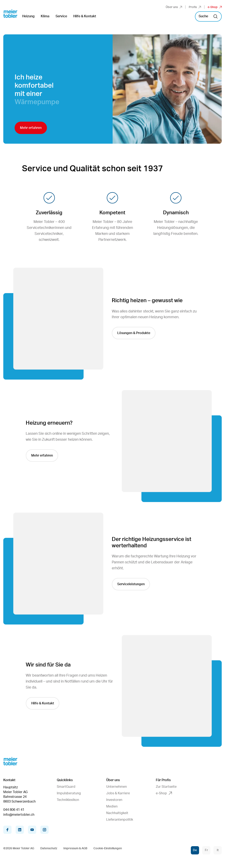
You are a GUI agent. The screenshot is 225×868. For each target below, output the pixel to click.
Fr (206, 850)
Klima (45, 16)
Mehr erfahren (31, 128)
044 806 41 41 (14, 810)
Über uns (174, 7)
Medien (112, 806)
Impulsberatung (69, 793)
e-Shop (215, 7)
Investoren (114, 800)
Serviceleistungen (135, 584)
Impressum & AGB (75, 848)
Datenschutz (49, 848)
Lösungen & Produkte (137, 333)
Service (61, 16)
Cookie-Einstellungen (108, 848)
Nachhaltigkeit (117, 813)
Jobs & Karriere (118, 793)
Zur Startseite (166, 787)
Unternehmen (117, 787)
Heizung (28, 16)
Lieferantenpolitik (120, 820)
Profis (195, 7)
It (218, 850)
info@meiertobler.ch (19, 815)
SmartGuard (66, 787)
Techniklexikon (68, 800)
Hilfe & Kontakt (85, 16)
